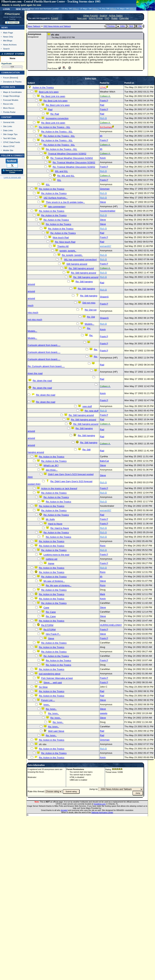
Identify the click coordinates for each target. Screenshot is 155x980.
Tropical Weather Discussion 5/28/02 (67, 154)
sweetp (104, 713)
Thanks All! (63, 246)
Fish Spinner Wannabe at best (57, 678)
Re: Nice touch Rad (65, 242)
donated (64, 810)
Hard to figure (55, 524)
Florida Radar (9, 112)
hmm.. (47, 705)
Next (130, 26)
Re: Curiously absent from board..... (46, 366)
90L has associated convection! (80, 260)
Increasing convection (57, 118)
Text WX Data (9, 138)
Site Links (8, 126)
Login (6, 9)
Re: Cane (51, 612)
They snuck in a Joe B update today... (65, 202)
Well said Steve (56, 731)
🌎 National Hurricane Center (12, 171)
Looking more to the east (56, 555)
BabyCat (104, 461)
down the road (35, 373)
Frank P (104, 101)
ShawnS (104, 297)
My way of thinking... (54, 581)
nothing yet (52, 559)
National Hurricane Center (102, 812)
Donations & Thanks (12, 82)
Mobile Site (8, 150)
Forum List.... (48, 700)
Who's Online (96, 18)
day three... (52, 470)
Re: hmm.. (51, 709)
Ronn (103, 546)
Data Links (8, 130)
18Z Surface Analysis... (55, 198)
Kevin (103, 158)
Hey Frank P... (53, 634)
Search (6, 49)
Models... (89, 324)
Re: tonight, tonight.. (72, 255)
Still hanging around (77, 264)
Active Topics (116, 16)
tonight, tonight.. (68, 251)
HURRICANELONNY (111, 625)
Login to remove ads (12, 177)
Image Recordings (11, 96)
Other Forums (90, 16)
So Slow (43, 687)
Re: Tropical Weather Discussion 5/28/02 (72, 158)
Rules (114, 18)
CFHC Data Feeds (12, 142)
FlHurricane (12, 14)
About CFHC (9, 146)
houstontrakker (108, 211)
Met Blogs (8, 41)
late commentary (57, 207)
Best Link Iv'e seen (49, 92)
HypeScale (7, 64)
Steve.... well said (53, 683)
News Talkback (34, 26)
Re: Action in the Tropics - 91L (55, 127)
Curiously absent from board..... (44, 345)
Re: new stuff (92, 411)
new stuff (87, 406)
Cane (46, 608)
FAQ (107, 18)
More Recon (9, 108)
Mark (103, 594)
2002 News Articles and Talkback (57, 26)
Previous (110, 26)
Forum (6, 78)
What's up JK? (51, 465)
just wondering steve (50, 674)
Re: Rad (55, 114)
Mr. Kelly (50, 519)
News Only (8, 37)
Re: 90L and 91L (66, 176)
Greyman (105, 189)
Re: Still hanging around (81, 268)
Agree (51, 563)
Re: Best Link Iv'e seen (53, 96)
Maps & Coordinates (12, 92)
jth (101, 136)
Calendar (124, 18)
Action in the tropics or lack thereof (59, 488)
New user (82, 18)
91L (59, 180)
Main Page (8, 33)
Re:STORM (47, 625)
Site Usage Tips (10, 134)
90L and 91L (61, 171)
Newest (14, 78)
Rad (102, 105)
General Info (9, 122)
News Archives (10, 45)
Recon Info (8, 104)
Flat (139, 26)
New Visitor (23, 9)
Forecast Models (11, 100)
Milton (76, 9)
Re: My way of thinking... (59, 585)
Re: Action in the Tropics (52, 189)
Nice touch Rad (61, 237)
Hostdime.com (100, 804)
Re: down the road (42, 381)
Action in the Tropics (43, 87)
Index (121, 26)
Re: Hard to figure (60, 528)
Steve (103, 202)
